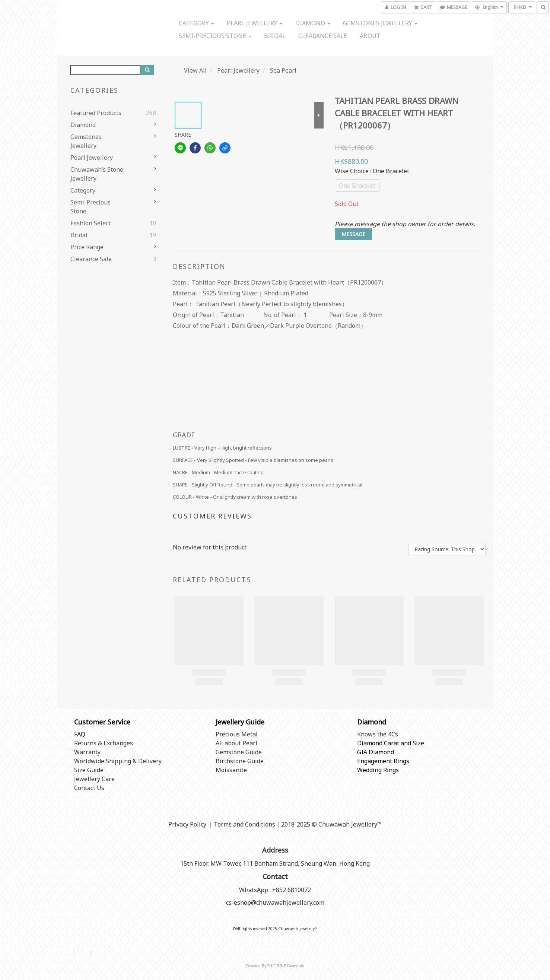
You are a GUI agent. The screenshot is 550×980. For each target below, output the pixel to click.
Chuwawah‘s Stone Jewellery (97, 174)
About (370, 36)
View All (195, 70)
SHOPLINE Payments (286, 966)
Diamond (313, 23)
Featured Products (96, 113)
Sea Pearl (283, 70)
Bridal (275, 36)
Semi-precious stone (215, 36)
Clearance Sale (323, 36)
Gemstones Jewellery (380, 23)
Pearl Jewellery (255, 23)
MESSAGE (353, 234)
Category (196, 23)
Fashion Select (90, 223)
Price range (87, 247)
